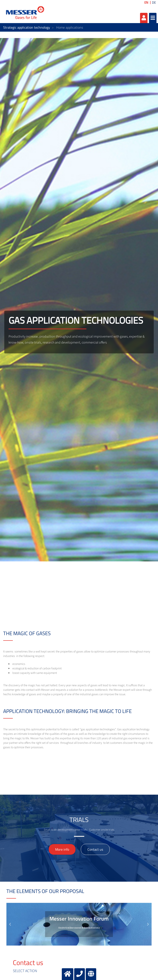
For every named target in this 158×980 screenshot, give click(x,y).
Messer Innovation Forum (79, 919)
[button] (10, 924)
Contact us (95, 849)
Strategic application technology (27, 27)
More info (62, 849)
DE (154, 2)
